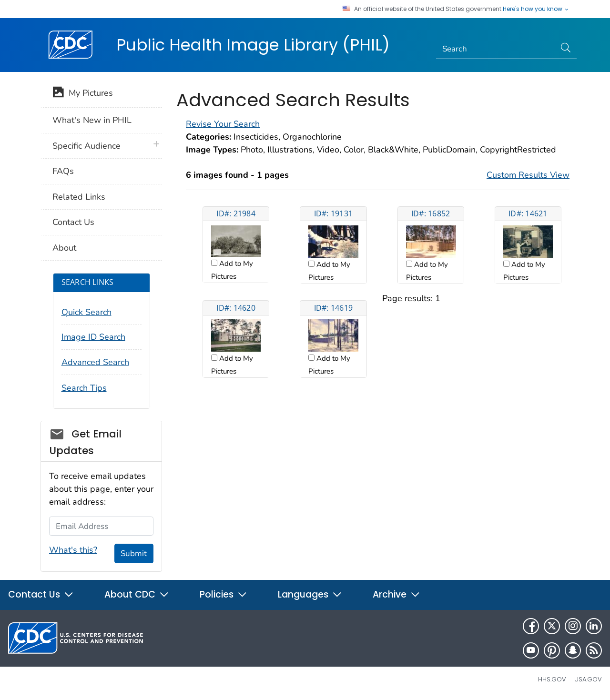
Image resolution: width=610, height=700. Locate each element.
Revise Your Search (223, 124)
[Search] (496, 49)
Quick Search (86, 312)
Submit (134, 553)
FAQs (63, 171)
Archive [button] (396, 594)
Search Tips (84, 388)
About (64, 248)
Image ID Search (93, 337)
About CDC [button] (137, 594)
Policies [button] (224, 594)
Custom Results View (528, 175)
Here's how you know (536, 9)
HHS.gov (552, 679)
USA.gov (588, 679)
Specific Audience (86, 146)
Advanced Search (95, 362)
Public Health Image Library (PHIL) (253, 45)
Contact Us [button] (41, 594)
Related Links (79, 197)
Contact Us (73, 222)
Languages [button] (310, 594)
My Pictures (83, 94)
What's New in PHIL (92, 120)
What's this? (73, 550)
